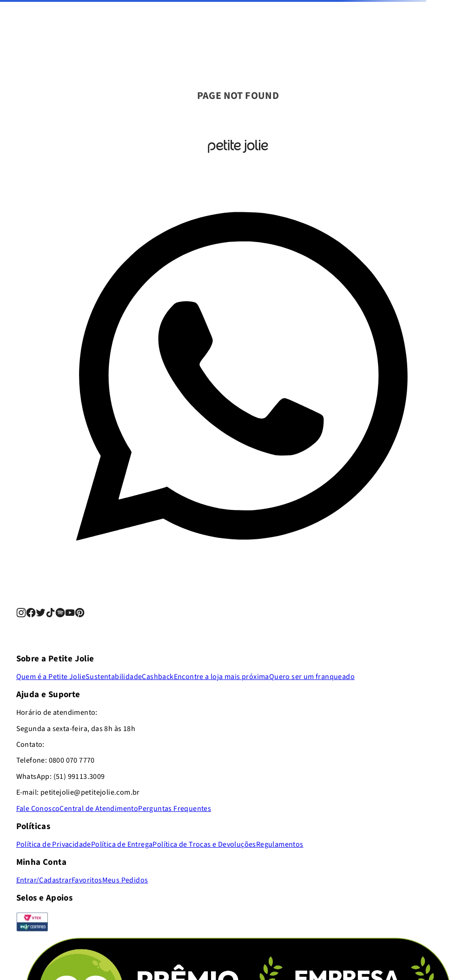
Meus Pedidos (125, 880)
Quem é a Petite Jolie (51, 677)
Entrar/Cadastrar (44, 880)
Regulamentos (280, 844)
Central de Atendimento (99, 809)
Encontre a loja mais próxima (221, 677)
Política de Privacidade (54, 844)
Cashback (158, 677)
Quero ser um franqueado (312, 677)
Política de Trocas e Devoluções (204, 844)
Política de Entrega (122, 844)
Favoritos (87, 880)
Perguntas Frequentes (175, 809)
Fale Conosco (38, 809)
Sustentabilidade (114, 677)
